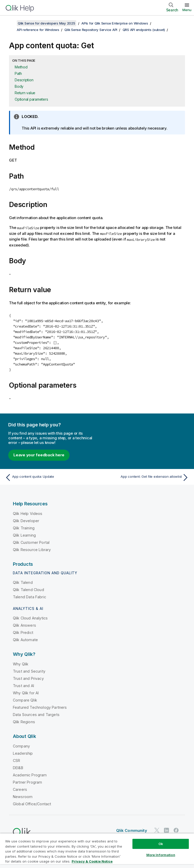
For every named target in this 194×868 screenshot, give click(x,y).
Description (24, 80)
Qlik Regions (24, 722)
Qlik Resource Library (32, 550)
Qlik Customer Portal (31, 542)
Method (21, 67)
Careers (20, 789)
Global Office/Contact (32, 804)
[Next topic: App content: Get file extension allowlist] (145, 477)
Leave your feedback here (39, 455)
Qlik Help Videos (28, 513)
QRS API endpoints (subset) (144, 30)
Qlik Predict (23, 632)
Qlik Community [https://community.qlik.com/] (132, 830)
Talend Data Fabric (29, 597)
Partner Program (27, 782)
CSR (16, 761)
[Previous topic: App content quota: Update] (49, 477)
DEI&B (18, 768)
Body (19, 86)
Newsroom (23, 797)
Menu (187, 10)
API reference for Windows (38, 30)
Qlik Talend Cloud (28, 590)
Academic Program (30, 775)
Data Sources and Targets (36, 715)
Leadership (23, 753)
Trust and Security (29, 671)
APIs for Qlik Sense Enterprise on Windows (115, 23)
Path (18, 73)
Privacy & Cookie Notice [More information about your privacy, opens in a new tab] (92, 861)
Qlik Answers (24, 625)
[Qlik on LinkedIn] (166, 830)
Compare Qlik (25, 700)
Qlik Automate (25, 640)
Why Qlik (21, 664)
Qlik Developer (26, 521)
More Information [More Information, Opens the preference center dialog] (161, 855)
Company (21, 746)
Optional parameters (31, 99)
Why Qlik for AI (26, 693)
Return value (25, 93)
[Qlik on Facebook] (176, 830)
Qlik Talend (23, 582)
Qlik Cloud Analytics (30, 618)
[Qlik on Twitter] (157, 830)
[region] (97, 851)
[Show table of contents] (10, 23)
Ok (161, 844)
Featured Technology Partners (40, 707)
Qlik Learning (24, 535)
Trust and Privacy (28, 678)
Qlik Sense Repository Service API (91, 30)
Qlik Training (24, 528)
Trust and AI (23, 686)
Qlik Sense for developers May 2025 (47, 23)
